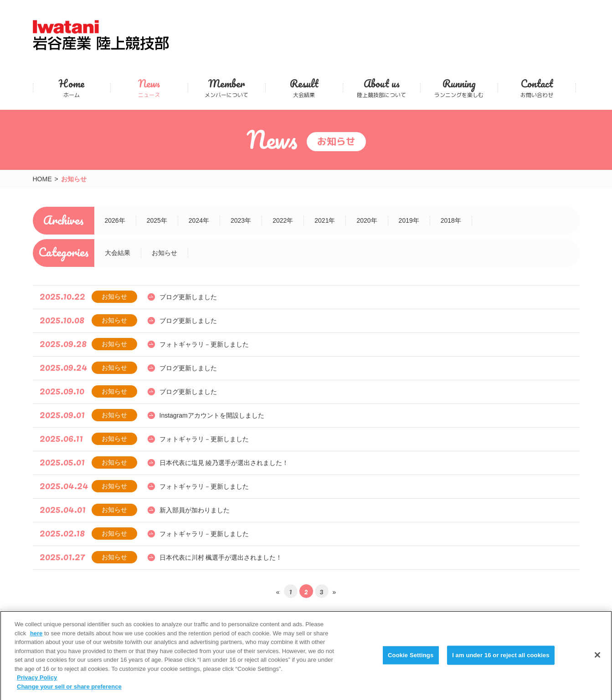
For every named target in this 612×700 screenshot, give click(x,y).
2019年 (409, 220)
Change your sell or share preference (69, 692)
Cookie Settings (411, 660)
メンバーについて (227, 88)
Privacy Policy (37, 682)
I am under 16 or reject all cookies (501, 660)
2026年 (115, 220)
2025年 (157, 220)
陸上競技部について (382, 88)
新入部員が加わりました (195, 510)
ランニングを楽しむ (459, 88)
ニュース (149, 88)
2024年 (199, 220)
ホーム (72, 88)
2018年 (451, 220)
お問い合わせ (537, 88)
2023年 (241, 220)
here (36, 638)
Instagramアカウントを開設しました (212, 415)
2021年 (325, 220)
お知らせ (165, 253)
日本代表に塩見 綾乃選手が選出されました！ (224, 463)
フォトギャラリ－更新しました (204, 344)
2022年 (283, 220)
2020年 (367, 220)
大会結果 (304, 88)
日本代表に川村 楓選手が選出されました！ (221, 557)
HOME (42, 179)
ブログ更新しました (188, 297)
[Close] (597, 660)
